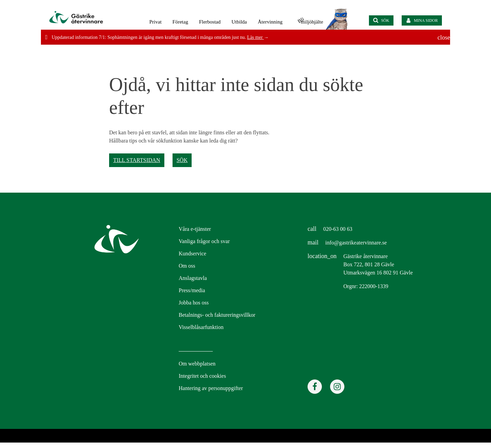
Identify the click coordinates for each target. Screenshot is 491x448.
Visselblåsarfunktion (201, 327)
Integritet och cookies (202, 376)
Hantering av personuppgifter (211, 388)
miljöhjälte (309, 22)
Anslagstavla (193, 278)
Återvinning (270, 22)
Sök (182, 160)
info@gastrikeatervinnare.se (356, 243)
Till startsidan (137, 160)
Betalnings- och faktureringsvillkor (217, 315)
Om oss (187, 266)
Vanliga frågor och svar (204, 241)
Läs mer (256, 37)
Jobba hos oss (194, 303)
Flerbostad (210, 22)
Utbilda (239, 22)
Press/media (192, 290)
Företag (180, 22)
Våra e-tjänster (195, 229)
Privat (155, 22)
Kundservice (192, 253)
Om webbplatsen (197, 364)
